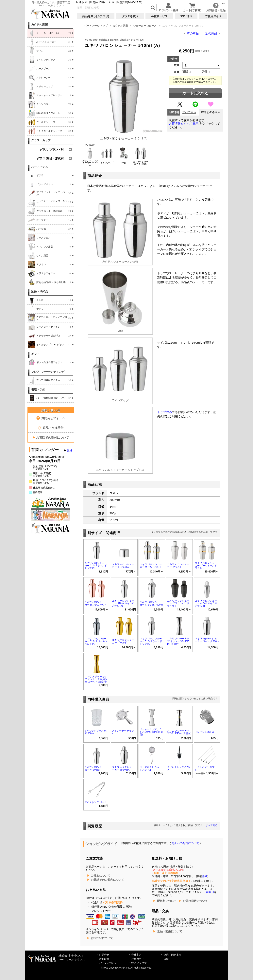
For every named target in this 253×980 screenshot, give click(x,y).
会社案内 (136, 955)
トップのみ (165, 412)
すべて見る (211, 825)
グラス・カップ (41, 140)
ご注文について (101, 876)
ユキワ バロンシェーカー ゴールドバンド (151, 566)
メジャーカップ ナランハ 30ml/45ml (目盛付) (151, 732)
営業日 (210, 892)
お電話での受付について (51, 437)
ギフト (35, 354)
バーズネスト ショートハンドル (151, 768)
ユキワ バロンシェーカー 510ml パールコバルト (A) (96, 641)
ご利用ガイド (139, 959)
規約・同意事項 (172, 955)
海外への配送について (185, 843)
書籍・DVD (38, 390)
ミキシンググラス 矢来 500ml (96, 732)
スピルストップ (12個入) (179, 768)
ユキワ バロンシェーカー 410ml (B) (96, 768)
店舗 (166, 959)
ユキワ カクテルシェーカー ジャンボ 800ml (207, 641)
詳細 (70, 450)
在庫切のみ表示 (211, 112)
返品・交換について (170, 931)
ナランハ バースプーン (206, 768)
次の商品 (212, 33)
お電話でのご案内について (108, 880)
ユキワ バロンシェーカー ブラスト (178, 566)
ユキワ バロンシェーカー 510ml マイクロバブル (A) (123, 603)
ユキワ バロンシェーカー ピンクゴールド (96, 603)
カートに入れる (195, 93)
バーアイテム (40, 167)
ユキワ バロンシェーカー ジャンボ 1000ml (152, 603)
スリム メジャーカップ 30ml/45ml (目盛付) (179, 732)
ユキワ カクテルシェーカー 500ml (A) (123, 768)
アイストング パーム (96, 802)
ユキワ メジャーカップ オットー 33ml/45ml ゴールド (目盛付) (96, 679)
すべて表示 (189, 112)
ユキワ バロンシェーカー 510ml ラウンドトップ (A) (96, 565)
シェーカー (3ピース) (145, 26)
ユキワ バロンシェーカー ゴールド (123, 641)
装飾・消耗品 (40, 292)
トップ (96, 26)
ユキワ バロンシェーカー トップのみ (123, 566)
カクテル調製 (40, 25)
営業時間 (104, 959)
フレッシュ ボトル (205, 732)
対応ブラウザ (139, 963)
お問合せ (104, 955)
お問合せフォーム (51, 418)
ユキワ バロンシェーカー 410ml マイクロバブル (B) (206, 603)
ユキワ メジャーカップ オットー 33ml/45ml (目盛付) (178, 641)
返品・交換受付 (51, 428)
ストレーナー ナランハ (123, 732)
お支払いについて (102, 938)
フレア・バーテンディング (48, 372)
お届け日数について (195, 901)
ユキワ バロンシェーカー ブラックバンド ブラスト (178, 603)
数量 (177, 65)
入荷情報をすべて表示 (184, 124)
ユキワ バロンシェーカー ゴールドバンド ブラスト (206, 565)
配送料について (167, 901)
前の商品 (193, 33)
